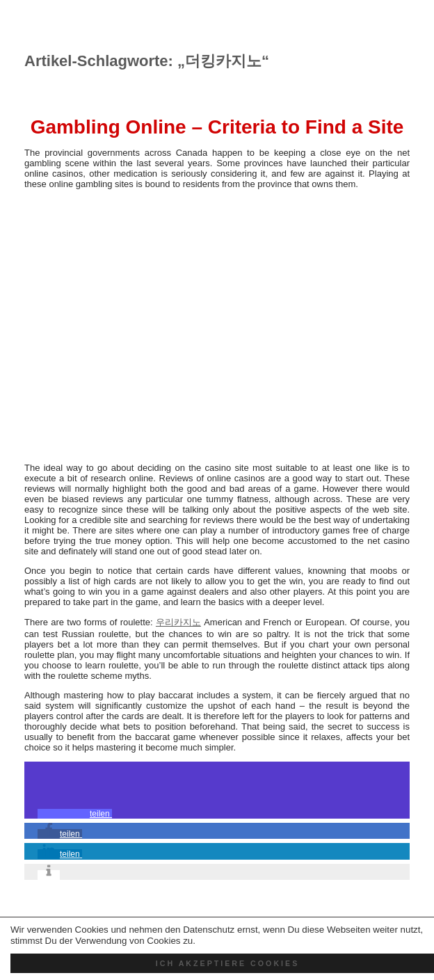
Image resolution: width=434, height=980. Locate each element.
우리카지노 (178, 622)
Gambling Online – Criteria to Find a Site (217, 127)
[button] (75, 814)
